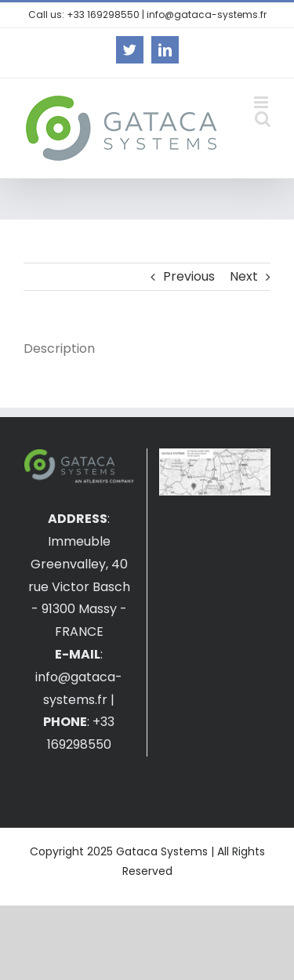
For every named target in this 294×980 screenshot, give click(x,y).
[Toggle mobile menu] (262, 102)
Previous (189, 276)
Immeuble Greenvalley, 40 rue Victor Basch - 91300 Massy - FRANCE (79, 586)
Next (244, 276)
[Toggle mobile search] (263, 119)
